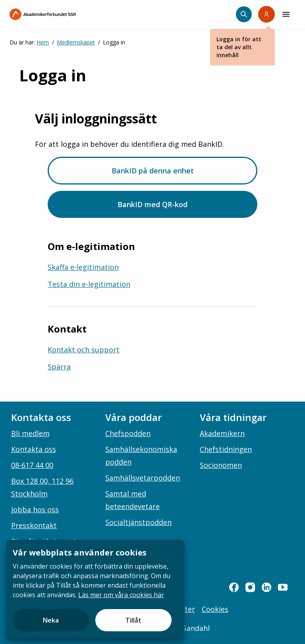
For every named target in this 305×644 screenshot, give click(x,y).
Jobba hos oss (35, 509)
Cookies (215, 609)
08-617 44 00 (32, 465)
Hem (43, 42)
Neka (51, 620)
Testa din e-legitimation (89, 284)
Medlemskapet (76, 42)
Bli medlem (30, 433)
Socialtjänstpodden (138, 522)
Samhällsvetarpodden (143, 478)
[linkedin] (266, 587)
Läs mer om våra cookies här (121, 595)
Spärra (59, 367)
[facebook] (234, 587)
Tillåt (133, 620)
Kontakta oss (34, 449)
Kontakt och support (84, 350)
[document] (95, 589)
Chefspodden (128, 433)
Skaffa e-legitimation (83, 267)
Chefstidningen (226, 449)
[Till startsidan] (60, 14)
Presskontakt (34, 525)
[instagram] (250, 587)
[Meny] (286, 14)
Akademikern (222, 433)
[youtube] (283, 587)
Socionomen (221, 465)
